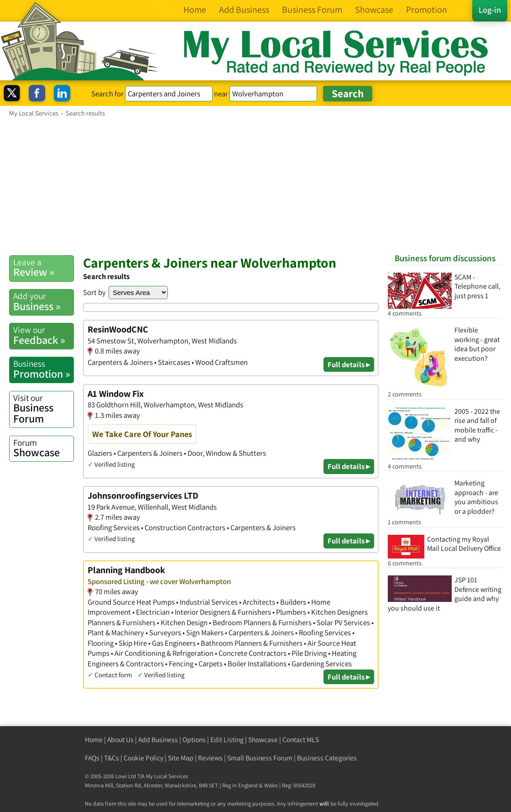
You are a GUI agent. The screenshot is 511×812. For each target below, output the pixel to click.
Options (194, 740)
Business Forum (43, 409)
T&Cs (112, 758)
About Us (120, 740)
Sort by (94, 292)
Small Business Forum (260, 758)
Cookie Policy (143, 758)
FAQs (92, 758)
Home (94, 740)
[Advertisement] (255, 186)
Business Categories (327, 758)
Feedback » (43, 335)
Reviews (210, 758)
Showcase (43, 448)
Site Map (181, 758)
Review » (43, 268)
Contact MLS (301, 740)
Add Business (158, 740)
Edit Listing (227, 740)
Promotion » (43, 369)
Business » (43, 301)
